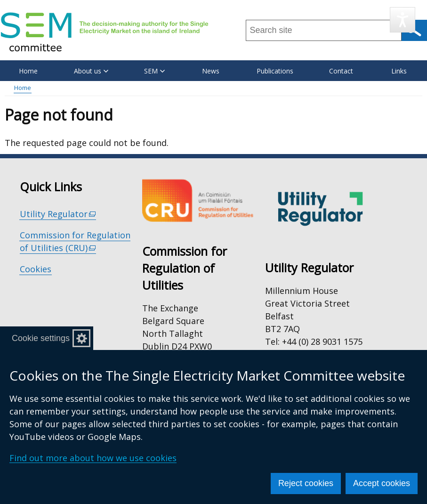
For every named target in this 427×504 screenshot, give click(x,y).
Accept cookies (382, 483)
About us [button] (91, 71)
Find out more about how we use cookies (93, 458)
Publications (275, 71)
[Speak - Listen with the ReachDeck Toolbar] (403, 20)
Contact (341, 71)
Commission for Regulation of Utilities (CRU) (75, 242)
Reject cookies (306, 483)
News (211, 71)
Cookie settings (41, 338)
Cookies (36, 269)
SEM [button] (154, 71)
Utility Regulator (58, 214)
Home (28, 71)
